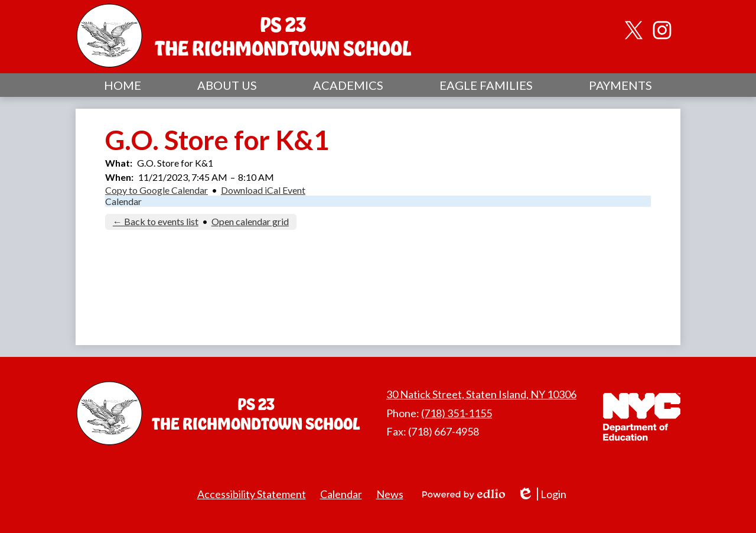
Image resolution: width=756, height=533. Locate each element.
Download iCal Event (263, 190)
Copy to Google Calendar (157, 190)
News (390, 494)
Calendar (123, 201)
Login (542, 494)
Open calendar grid (250, 221)
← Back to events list (156, 221)
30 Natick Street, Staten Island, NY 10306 (481, 394)
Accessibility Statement (252, 494)
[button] (227, 85)
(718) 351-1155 (457, 413)
